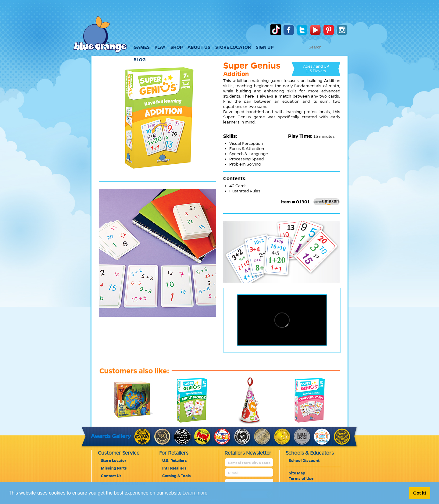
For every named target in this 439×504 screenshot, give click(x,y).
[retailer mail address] (250, 473)
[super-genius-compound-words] (304, 423)
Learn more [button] (195, 493)
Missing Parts (114, 468)
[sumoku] (245, 423)
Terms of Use (301, 479)
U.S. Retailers (175, 461)
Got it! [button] (419, 493)
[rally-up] (128, 423)
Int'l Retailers (174, 468)
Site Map (297, 473)
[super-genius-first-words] (187, 423)
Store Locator (114, 461)
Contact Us (111, 476)
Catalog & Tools (177, 476)
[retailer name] (250, 463)
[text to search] (339, 47)
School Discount (304, 461)
